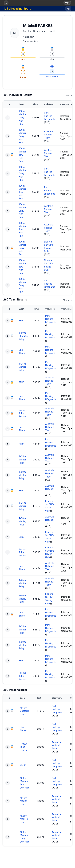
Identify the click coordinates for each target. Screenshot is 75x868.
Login (67, 3)
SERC (22, 321)
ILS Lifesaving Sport (17, 9)
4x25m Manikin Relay (23, 367)
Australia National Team (49, 135)
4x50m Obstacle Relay (23, 336)
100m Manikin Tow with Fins (23, 155)
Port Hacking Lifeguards (50, 116)
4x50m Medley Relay (22, 475)
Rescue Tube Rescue (22, 413)
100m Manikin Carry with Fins (23, 118)
